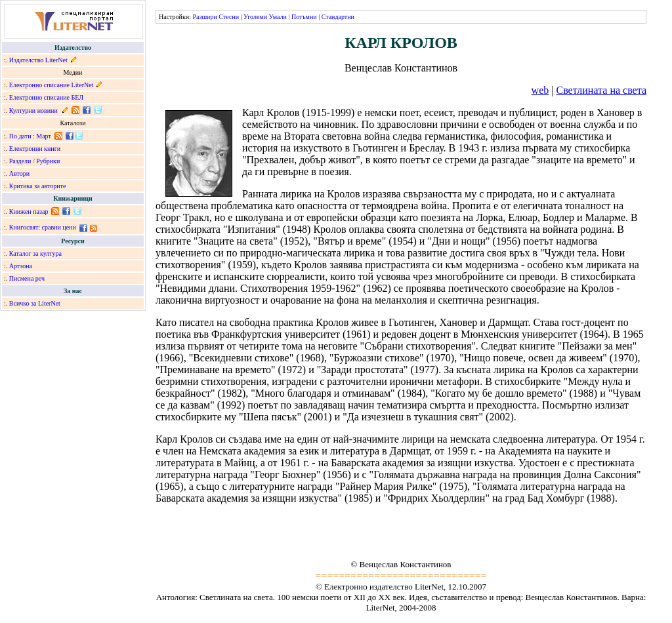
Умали (278, 17)
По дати (20, 136)
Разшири (204, 17)
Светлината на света (601, 90)
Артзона (21, 266)
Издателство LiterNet (38, 60)
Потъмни (304, 17)
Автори (19, 173)
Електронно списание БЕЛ (46, 97)
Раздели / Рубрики (35, 161)
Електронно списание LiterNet (52, 85)
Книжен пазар (29, 211)
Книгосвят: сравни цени (43, 227)
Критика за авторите (38, 186)
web (540, 90)
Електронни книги (35, 149)
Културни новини (33, 111)
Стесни (229, 17)
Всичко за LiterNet (35, 303)
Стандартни (338, 17)
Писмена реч (27, 278)
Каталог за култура (35, 253)
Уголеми (255, 17)
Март (44, 136)
